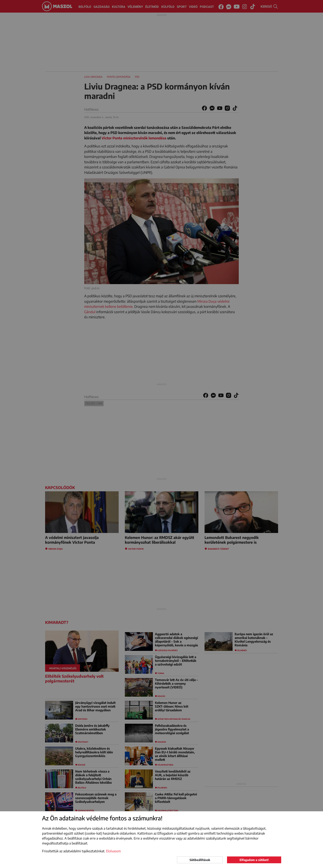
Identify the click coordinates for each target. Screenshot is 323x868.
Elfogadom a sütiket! (254, 860)
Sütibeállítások (200, 860)
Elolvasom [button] (114, 851)
